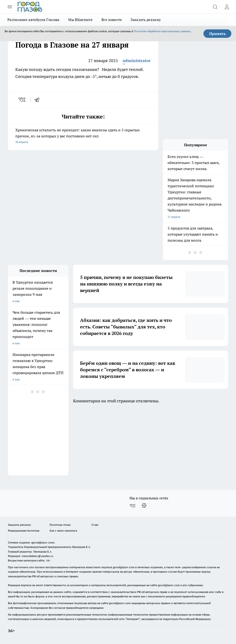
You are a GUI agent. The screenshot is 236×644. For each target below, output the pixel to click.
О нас (95, 525)
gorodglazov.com (124, 567)
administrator (137, 61)
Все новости (112, 20)
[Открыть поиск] (215, 7)
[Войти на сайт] (227, 7)
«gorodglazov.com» (43, 542)
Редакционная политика (24, 531)
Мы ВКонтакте (80, 20)
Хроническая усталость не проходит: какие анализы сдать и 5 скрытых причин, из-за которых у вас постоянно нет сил (83, 136)
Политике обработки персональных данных (162, 31)
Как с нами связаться (63, 531)
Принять (217, 34)
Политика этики (60, 525)
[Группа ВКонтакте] (132, 506)
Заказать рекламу (146, 20)
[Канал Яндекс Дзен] (144, 506)
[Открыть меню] (10, 7)
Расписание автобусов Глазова (33, 20)
